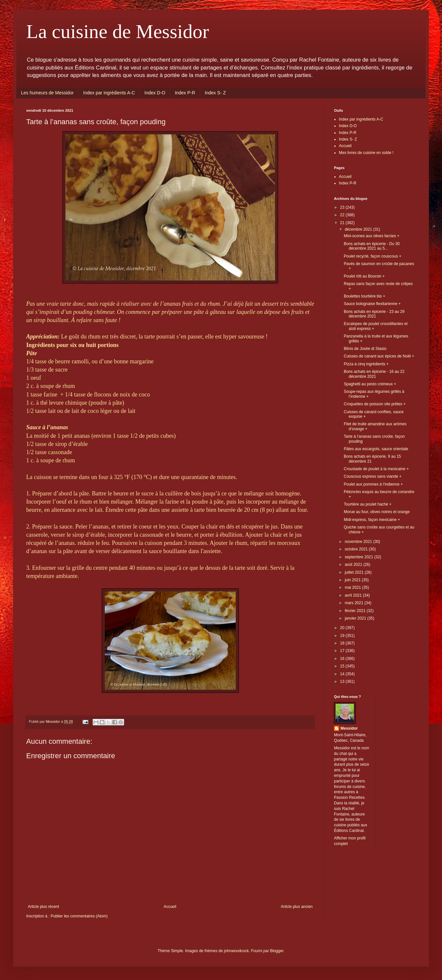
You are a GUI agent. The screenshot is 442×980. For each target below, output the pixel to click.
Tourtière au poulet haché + (368, 504)
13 (343, 682)
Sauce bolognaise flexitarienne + (372, 304)
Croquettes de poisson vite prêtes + (375, 404)
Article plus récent (43, 907)
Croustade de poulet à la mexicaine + (376, 469)
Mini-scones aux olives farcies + (372, 236)
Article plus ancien (297, 907)
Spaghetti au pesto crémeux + (370, 384)
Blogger (277, 951)
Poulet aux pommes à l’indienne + (373, 484)
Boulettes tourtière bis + (364, 296)
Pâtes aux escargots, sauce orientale (376, 449)
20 (343, 628)
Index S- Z (215, 93)
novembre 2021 (359, 542)
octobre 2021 (357, 549)
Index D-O (155, 93)
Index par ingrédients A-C (109, 93)
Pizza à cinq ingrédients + (366, 364)
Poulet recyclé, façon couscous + (373, 256)
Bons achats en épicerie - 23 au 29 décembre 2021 (374, 314)
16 (343, 659)
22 (343, 215)
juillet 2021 (355, 572)
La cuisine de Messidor (118, 31)
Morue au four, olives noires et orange (377, 512)
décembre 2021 (359, 229)
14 (343, 674)
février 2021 (356, 611)
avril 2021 (354, 595)
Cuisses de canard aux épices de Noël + (379, 356)
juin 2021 (353, 580)
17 (343, 651)
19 (343, 636)
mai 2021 (353, 587)
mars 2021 (355, 603)
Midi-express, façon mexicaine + (372, 520)
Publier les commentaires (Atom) (79, 916)
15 (343, 666)
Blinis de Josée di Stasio (365, 349)
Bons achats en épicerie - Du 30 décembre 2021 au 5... (372, 246)
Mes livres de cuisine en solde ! (366, 153)
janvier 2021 (356, 618)
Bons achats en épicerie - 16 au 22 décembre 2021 (374, 374)
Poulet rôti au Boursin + (364, 276)
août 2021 (354, 565)
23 (343, 207)
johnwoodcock (236, 951)
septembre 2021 (359, 557)
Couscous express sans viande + (373, 476)
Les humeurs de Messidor (47, 93)
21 (343, 223)
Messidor (349, 728)
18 (343, 643)
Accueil (170, 907)
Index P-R (185, 93)
